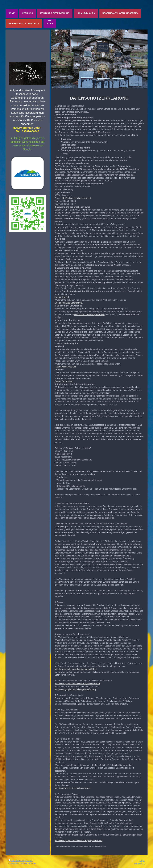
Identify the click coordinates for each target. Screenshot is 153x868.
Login (142, 861)
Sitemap (29, 861)
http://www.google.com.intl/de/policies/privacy (75, 689)
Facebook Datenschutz (65, 367)
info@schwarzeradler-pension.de (77, 198)
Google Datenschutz (64, 381)
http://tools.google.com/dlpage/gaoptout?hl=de (76, 669)
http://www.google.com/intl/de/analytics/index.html (77, 684)
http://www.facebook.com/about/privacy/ (73, 788)
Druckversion (16, 861)
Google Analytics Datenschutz (68, 303)
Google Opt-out (62, 297)
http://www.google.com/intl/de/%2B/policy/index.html (78, 841)
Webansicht (139, 863)
